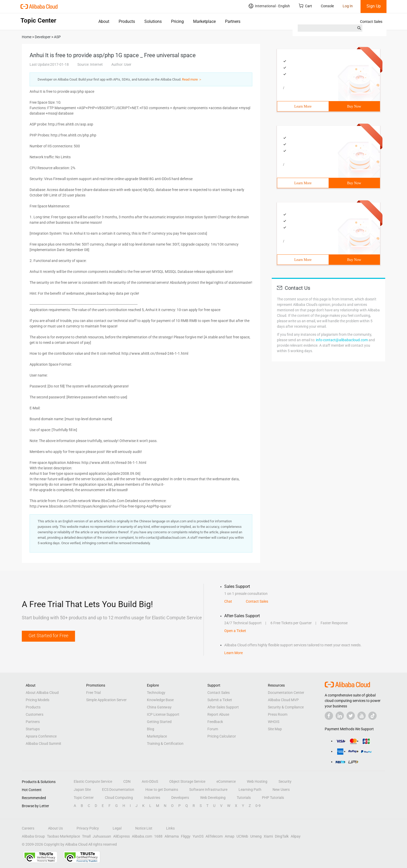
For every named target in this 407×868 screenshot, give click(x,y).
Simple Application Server (106, 700)
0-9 (258, 806)
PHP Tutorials (273, 798)
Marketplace (204, 21)
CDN (127, 781)
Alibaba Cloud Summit (43, 744)
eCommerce (226, 781)
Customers (35, 714)
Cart (305, 6)
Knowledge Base (160, 700)
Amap (230, 836)
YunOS (198, 836)
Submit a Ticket (220, 700)
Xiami (268, 836)
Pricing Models (38, 700)
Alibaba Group (33, 836)
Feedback (215, 722)
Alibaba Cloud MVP (283, 700)
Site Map (275, 729)
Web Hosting (257, 781)
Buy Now (354, 106)
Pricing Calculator (222, 736)
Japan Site (82, 790)
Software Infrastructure (208, 790)
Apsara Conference (41, 736)
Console (327, 6)
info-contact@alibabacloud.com (342, 340)
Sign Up (374, 6)
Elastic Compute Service (93, 781)
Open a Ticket (235, 631)
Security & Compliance (286, 707)
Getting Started (159, 722)
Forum (213, 729)
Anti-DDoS (150, 781)
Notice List (144, 828)
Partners (233, 21)
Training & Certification (165, 744)
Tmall (86, 836)
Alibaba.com (142, 836)
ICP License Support (163, 714)
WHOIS (274, 722)
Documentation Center (286, 693)
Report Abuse (218, 714)
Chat (228, 601)
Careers (28, 828)
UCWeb (242, 836)
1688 (158, 836)
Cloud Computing (119, 798)
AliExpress (121, 836)
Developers (180, 798)
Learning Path (250, 790)
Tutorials (244, 798)
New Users (281, 790)
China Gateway (159, 707)
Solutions (153, 21)
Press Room (278, 714)
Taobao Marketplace (63, 836)
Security (285, 781)
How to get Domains (162, 790)
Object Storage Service (187, 781)
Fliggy (186, 836)
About (104, 21)
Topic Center (84, 798)
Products (127, 21)
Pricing (177, 21)
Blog (151, 729)
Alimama (172, 836)
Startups (33, 729)
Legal (117, 828)
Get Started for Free (48, 636)
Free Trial (93, 693)
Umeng (256, 836)
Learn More (303, 106)
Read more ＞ (192, 79)
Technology (156, 693)
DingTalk (282, 836)
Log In (348, 6)
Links (170, 828)
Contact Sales (371, 22)
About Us (55, 828)
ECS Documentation (118, 790)
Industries (152, 798)
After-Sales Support (223, 707)
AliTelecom (214, 836)
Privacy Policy (88, 828)
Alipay (296, 836)
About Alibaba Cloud (42, 693)
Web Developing (213, 798)
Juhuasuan (102, 836)
